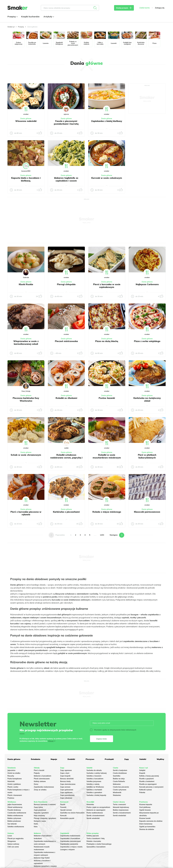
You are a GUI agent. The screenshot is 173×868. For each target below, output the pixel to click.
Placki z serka (13, 787)
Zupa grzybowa (40, 810)
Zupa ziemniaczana (68, 784)
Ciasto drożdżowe (120, 773)
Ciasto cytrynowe (120, 790)
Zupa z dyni (65, 773)
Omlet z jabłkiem (14, 784)
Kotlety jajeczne (93, 836)
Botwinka (90, 804)
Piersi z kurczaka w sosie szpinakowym (107, 286)
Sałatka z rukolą (93, 784)
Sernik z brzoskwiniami (95, 816)
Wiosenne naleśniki (26, 121)
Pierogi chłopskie (66, 284)
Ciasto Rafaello (119, 781)
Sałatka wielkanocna (16, 827)
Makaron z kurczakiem (43, 776)
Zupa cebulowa (66, 798)
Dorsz (36, 784)
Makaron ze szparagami (96, 810)
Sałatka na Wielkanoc (95, 787)
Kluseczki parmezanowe (147, 512)
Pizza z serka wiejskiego (147, 341)
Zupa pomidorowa (67, 795)
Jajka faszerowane (15, 804)
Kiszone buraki (145, 818)
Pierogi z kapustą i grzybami (45, 818)
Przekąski (109, 759)
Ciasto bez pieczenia (121, 787)
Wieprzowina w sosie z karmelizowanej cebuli (26, 343)
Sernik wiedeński (93, 818)
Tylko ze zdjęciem (24, 76)
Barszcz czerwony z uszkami (45, 804)
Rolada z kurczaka (94, 841)
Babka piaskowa (14, 821)
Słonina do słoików (147, 829)
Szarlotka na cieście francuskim (72, 813)
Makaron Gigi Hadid (42, 858)
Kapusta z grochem (41, 813)
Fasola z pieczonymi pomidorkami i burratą (66, 122)
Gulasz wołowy (13, 844)
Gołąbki (142, 770)
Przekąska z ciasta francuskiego (99, 844)
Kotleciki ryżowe (146, 790)
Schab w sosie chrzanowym (26, 455)
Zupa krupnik (65, 776)
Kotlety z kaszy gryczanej (149, 776)
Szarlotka (117, 776)
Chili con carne (13, 847)
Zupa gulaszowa (67, 790)
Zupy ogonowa (66, 770)
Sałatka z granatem (94, 792)
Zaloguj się (160, 8)
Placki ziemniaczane (42, 779)
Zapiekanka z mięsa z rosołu (71, 847)
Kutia (36, 824)
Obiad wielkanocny (15, 807)
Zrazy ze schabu (40, 790)
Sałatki (143, 759)
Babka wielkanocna (15, 816)
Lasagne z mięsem (67, 850)
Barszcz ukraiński (67, 779)
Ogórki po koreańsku (147, 827)
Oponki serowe (66, 810)
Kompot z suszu (40, 821)
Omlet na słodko (14, 773)
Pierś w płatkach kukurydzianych (147, 456)
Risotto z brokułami (147, 781)
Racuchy (11, 776)
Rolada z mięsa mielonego (107, 512)
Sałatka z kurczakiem (95, 779)
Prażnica (11, 798)
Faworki (63, 807)
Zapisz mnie (101, 739)
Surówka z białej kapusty (96, 795)
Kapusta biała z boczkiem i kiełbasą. (26, 179)
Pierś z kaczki (39, 770)
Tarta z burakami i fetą (96, 838)
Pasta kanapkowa (15, 779)
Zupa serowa (65, 787)
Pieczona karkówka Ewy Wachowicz (26, 399)
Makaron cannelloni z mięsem (45, 866)
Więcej (51, 741)
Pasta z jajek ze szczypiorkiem (98, 807)
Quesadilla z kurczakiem (96, 847)
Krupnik (142, 773)
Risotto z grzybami (147, 779)
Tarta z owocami (119, 804)
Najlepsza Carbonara (147, 284)
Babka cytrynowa (14, 818)
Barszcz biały (65, 781)
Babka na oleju (119, 779)
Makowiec (117, 784)
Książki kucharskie (30, 17)
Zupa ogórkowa (66, 792)
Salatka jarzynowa (94, 781)
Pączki (63, 804)
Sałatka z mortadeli (94, 790)
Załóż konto (145, 8)
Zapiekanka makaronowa (44, 787)
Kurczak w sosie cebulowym (107, 178)
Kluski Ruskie (26, 284)
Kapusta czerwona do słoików (151, 821)
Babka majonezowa (121, 810)
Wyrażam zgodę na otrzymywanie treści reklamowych (113, 730)
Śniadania (36, 759)
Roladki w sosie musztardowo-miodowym (107, 456)
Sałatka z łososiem (94, 776)
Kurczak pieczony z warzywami (151, 787)
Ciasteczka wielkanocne (17, 813)
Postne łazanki (107, 398)
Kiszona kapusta (146, 804)
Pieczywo (90, 759)
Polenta (142, 792)
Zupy (127, 759)
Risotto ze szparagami (148, 784)
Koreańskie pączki (67, 818)
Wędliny (160, 759)
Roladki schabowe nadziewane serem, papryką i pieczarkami (66, 458)
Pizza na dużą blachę (107, 341)
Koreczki (63, 816)
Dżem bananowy (146, 824)
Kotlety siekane (40, 781)
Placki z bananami (15, 795)
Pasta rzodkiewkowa (95, 813)
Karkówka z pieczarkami (66, 512)
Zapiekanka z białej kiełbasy (107, 121)
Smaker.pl (11, 27)
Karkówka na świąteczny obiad (147, 399)
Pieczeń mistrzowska (66, 341)
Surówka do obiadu (94, 770)
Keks (36, 827)
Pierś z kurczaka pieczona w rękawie (26, 513)
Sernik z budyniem (120, 770)
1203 (102, 535)
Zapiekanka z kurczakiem (70, 838)
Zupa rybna (38, 807)
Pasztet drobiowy (14, 810)
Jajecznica (11, 770)
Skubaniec (117, 795)
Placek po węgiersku (15, 838)
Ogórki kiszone (145, 810)
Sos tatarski (12, 824)
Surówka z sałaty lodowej (97, 773)
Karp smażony (39, 816)
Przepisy (12, 17)
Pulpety (37, 773)
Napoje (54, 759)
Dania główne (26, 119)
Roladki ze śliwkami (66, 398)
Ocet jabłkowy (145, 807)
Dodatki (71, 759)
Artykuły (49, 17)
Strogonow (12, 841)
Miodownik (117, 792)
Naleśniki (11, 781)
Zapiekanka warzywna (69, 844)
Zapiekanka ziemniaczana (70, 841)
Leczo (10, 836)
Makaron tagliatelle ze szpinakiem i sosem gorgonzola (66, 181)
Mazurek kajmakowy (121, 807)
